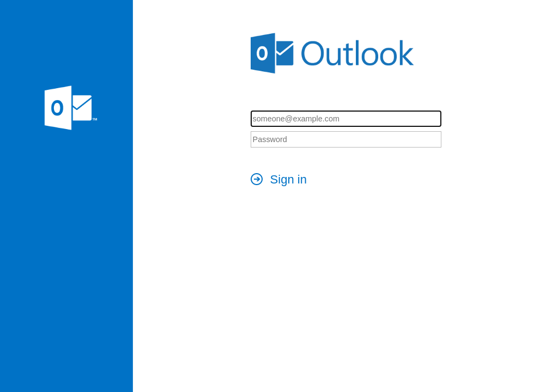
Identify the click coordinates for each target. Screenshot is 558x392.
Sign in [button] (289, 179)
